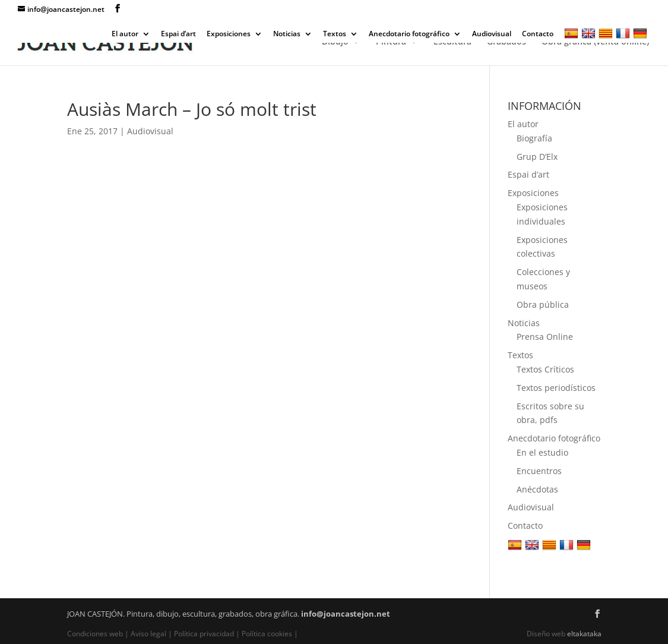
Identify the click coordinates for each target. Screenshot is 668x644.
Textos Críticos (545, 369)
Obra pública (543, 304)
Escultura (452, 42)
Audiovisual (492, 34)
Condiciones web (96, 634)
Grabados (506, 42)
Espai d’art (178, 34)
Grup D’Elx (537, 157)
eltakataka (584, 634)
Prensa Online (545, 337)
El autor (125, 34)
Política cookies (267, 634)
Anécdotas (537, 489)
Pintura (391, 42)
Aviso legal (148, 634)
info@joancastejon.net (346, 614)
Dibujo (335, 42)
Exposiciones (229, 34)
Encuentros (539, 471)
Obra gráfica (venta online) (595, 42)
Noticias (287, 34)
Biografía (534, 138)
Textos (335, 34)
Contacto (538, 34)
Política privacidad (204, 634)
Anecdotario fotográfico (409, 34)
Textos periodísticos (556, 388)
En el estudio (542, 452)
